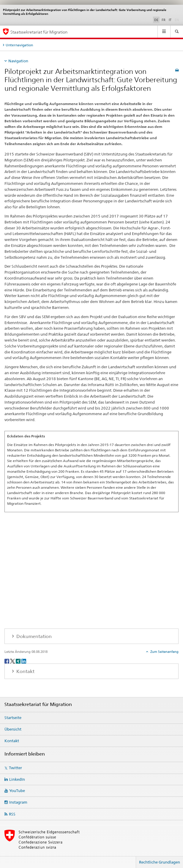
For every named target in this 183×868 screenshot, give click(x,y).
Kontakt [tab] (25, 671)
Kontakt (12, 741)
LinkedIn (17, 779)
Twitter (15, 768)
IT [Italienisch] (170, 20)
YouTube (17, 791)
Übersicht (13, 729)
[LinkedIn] (24, 661)
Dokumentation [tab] (33, 636)
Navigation (18, 61)
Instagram (18, 802)
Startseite (13, 718)
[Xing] (19, 661)
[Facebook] (7, 661)
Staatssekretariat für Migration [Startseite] (39, 32)
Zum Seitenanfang (164, 652)
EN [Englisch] (177, 20)
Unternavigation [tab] (19, 45)
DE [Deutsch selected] (156, 20)
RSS (12, 814)
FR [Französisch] (164, 20)
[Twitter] (13, 661)
